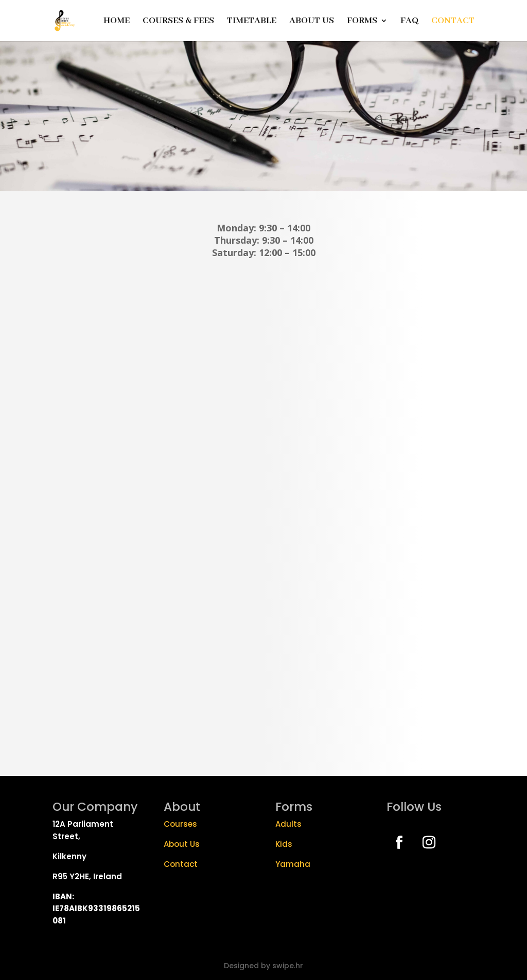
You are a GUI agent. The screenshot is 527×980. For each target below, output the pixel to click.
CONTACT (453, 22)
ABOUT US (312, 22)
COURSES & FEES (178, 22)
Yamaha (293, 864)
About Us (182, 844)
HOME (117, 22)
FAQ (409, 22)
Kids (284, 844)
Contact (182, 864)
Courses (180, 824)
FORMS (362, 22)
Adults (288, 824)
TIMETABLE (252, 22)
